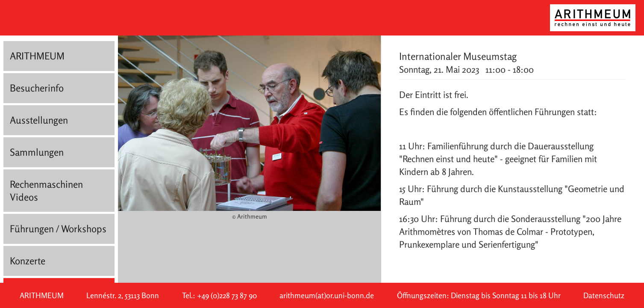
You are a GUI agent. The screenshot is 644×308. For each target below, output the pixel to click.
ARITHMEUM (37, 56)
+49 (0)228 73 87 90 (227, 295)
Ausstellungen (39, 120)
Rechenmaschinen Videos (46, 191)
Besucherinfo (37, 88)
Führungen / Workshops (58, 229)
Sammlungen (37, 152)
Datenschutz (604, 295)
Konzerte (28, 261)
